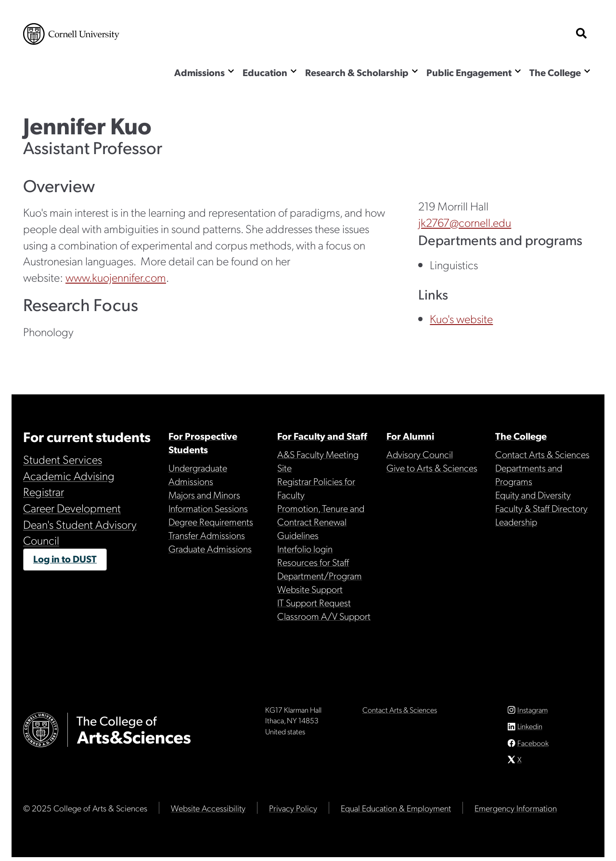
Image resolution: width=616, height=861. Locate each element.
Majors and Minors (204, 495)
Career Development (72, 508)
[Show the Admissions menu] (231, 71)
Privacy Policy (293, 812)
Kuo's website (461, 318)
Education (265, 72)
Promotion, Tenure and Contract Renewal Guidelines (321, 522)
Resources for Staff (313, 562)
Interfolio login (305, 548)
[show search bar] (581, 34)
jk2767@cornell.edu (465, 222)
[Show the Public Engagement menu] (518, 71)
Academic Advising (69, 475)
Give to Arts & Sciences (432, 468)
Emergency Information (516, 812)
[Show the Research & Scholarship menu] (415, 71)
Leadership (516, 522)
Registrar (44, 491)
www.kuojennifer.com (116, 277)
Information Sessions (208, 508)
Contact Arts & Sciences (542, 454)
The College (555, 72)
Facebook (533, 747)
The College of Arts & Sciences (80, 73)
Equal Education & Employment (396, 812)
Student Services (63, 459)
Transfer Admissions (207, 535)
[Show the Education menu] (294, 71)
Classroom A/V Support (324, 616)
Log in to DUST (65, 559)
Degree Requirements (211, 522)
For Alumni (410, 436)
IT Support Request (314, 602)
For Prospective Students (203, 443)
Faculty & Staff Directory (541, 508)
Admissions (199, 72)
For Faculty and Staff (322, 436)
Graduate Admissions (210, 548)
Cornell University (71, 34)
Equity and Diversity (533, 495)
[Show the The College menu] (587, 71)
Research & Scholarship (357, 72)
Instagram (533, 713)
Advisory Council (420, 454)
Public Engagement (469, 72)
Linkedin (530, 730)
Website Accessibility (208, 812)
